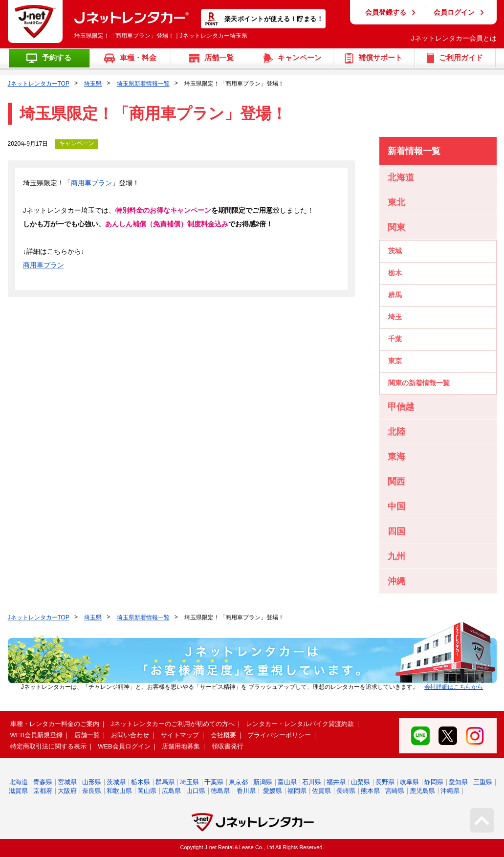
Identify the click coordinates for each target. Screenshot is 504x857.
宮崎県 (395, 791)
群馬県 (165, 782)
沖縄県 (450, 791)
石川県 (312, 782)
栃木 (395, 273)
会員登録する (386, 12)
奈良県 (92, 791)
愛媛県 (273, 791)
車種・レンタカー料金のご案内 (55, 724)
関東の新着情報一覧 (419, 383)
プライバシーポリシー (279, 735)
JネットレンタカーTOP (39, 84)
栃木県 (141, 782)
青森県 (43, 782)
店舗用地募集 (181, 746)
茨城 (395, 251)
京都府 (43, 791)
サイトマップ (180, 735)
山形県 (92, 782)
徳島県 (220, 791)
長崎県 (346, 791)
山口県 (196, 791)
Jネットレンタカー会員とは (454, 38)
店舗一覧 (87, 735)
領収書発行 (228, 746)
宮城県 (67, 782)
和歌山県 (119, 791)
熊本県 (370, 791)
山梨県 (361, 782)
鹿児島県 (422, 791)
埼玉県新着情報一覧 (143, 84)
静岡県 (434, 782)
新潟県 (263, 782)
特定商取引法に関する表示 (48, 746)
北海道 (18, 782)
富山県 (287, 782)
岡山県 (147, 791)
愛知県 (458, 782)
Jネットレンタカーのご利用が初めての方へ (173, 724)
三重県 (483, 782)
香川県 (246, 791)
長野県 (385, 782)
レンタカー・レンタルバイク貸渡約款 (300, 724)
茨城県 (116, 782)
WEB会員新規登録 (37, 735)
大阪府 (67, 791)
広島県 (171, 791)
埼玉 (395, 317)
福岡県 (297, 791)
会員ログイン (454, 12)
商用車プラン (91, 183)
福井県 (336, 782)
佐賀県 (321, 791)
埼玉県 (93, 84)
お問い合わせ (130, 735)
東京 (395, 361)
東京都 (238, 782)
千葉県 (214, 782)
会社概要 (223, 735)
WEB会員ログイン (124, 746)
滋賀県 (18, 791)
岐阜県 (409, 782)
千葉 (395, 339)
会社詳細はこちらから (454, 687)
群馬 (395, 295)
